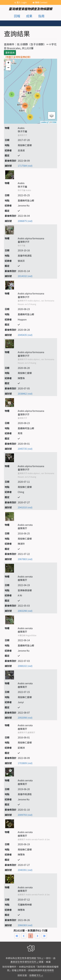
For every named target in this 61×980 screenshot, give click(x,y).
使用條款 (49, 970)
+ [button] (8, 63)
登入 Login (22, 2)
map (30, 91)
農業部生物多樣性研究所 (23, 962)
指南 (41, 16)
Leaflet (44, 122)
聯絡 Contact (41, 2)
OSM (54, 122)
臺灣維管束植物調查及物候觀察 (30, 9)
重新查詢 (10, 53)
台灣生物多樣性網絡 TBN (28, 958)
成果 (29, 16)
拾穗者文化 (35, 975)
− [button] (8, 68)
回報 (17, 16)
